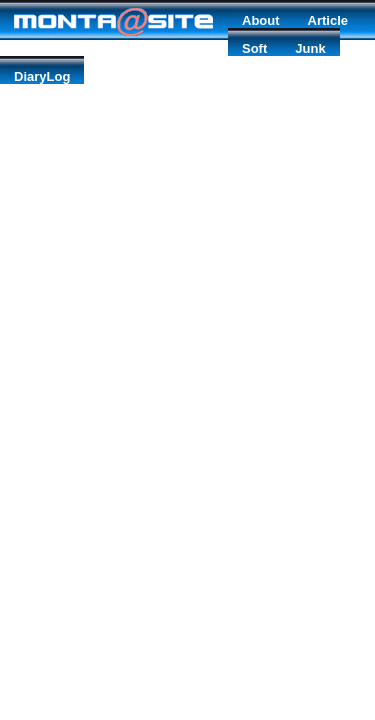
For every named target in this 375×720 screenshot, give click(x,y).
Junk (310, 48)
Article (328, 20)
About (261, 20)
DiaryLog (42, 76)
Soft (254, 48)
